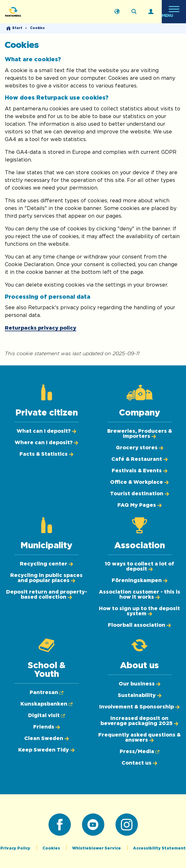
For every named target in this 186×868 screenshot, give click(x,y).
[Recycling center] (46, 564)
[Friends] (47, 727)
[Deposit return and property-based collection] (47, 595)
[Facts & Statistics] (46, 454)
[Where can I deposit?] (46, 443)
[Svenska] (117, 12)
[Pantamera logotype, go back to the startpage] (37, 12)
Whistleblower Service (97, 848)
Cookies (52, 848)
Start (17, 28)
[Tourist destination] (140, 494)
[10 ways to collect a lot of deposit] (139, 566)
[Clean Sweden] (47, 738)
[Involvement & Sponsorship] (139, 707)
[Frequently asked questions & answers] (139, 737)
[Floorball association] (139, 625)
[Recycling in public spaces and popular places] (46, 578)
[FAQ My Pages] (140, 505)
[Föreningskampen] (140, 580)
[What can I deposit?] (46, 431)
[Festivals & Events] (140, 471)
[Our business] (140, 684)
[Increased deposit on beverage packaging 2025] (139, 721)
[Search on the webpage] (134, 12)
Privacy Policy (16, 848)
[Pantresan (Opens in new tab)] (46, 692)
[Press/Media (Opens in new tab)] (139, 752)
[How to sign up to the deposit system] (139, 611)
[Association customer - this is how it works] (140, 595)
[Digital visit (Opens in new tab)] (46, 715)
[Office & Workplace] (139, 482)
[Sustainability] (140, 695)
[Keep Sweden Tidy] (46, 750)
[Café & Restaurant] (140, 459)
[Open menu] (174, 12)
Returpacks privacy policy (41, 328)
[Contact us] (139, 763)
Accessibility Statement (159, 848)
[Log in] (151, 12)
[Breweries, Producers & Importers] (140, 434)
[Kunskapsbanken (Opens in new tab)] (46, 704)
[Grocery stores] (140, 448)
